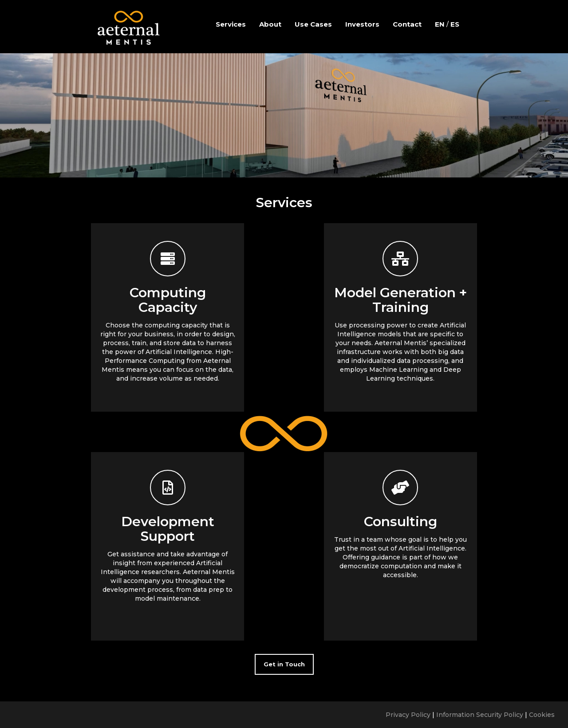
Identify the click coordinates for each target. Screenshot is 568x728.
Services (231, 24)
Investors (362, 24)
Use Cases (313, 24)
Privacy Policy (408, 715)
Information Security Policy (480, 715)
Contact (407, 24)
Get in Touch (284, 664)
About (270, 24)
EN (440, 24)
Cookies (542, 715)
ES (455, 24)
